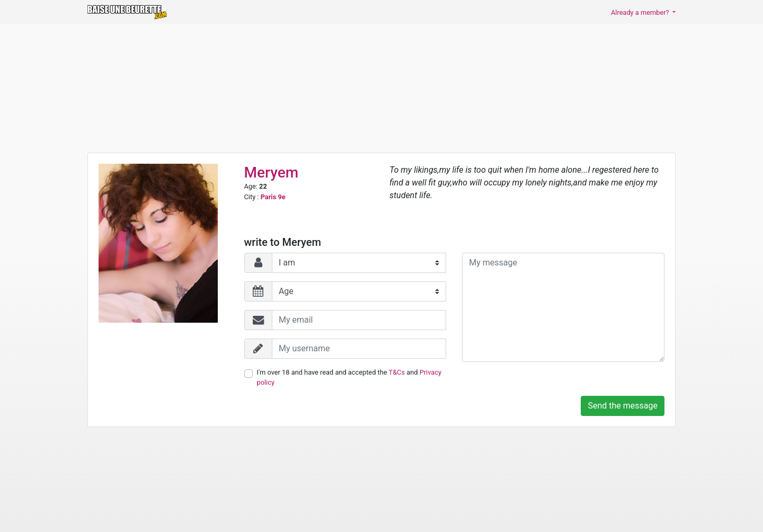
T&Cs (397, 372)
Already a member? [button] (641, 12)
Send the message (623, 406)
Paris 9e (273, 197)
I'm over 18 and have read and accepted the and (349, 377)
